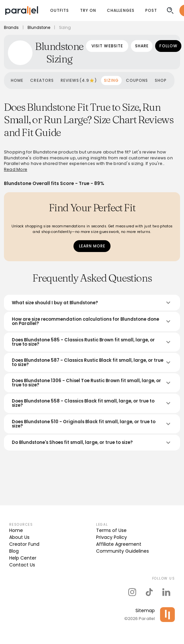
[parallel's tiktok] (149, 592)
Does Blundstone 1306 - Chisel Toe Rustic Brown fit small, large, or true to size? (92, 383)
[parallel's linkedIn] (166, 592)
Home (16, 530)
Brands (11, 28)
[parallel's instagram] (132, 592)
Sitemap (145, 610)
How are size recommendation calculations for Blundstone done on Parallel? (92, 321)
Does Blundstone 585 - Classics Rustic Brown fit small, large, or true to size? (92, 342)
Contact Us (22, 565)
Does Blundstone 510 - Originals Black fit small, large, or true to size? (92, 424)
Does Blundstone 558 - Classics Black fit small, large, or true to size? (92, 403)
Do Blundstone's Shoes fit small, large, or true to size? (92, 443)
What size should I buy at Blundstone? (92, 303)
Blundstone (39, 28)
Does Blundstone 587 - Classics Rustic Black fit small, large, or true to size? (92, 362)
